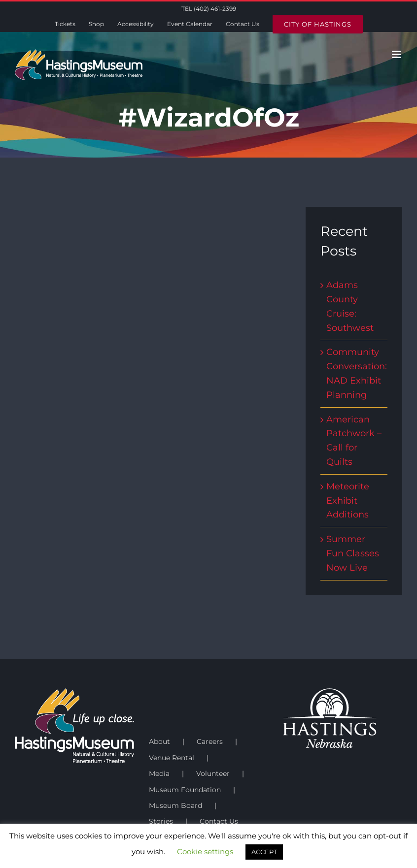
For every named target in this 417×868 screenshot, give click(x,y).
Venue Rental (172, 758)
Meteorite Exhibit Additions (348, 501)
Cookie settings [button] (205, 852)
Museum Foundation (185, 790)
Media (159, 773)
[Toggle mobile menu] (397, 54)
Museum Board (175, 805)
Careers (210, 741)
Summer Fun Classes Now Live (353, 553)
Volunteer (213, 773)
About (159, 741)
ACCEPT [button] (264, 852)
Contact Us (219, 821)
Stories (161, 821)
